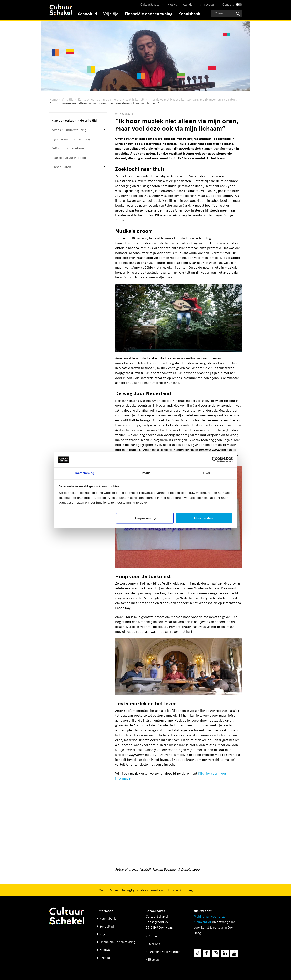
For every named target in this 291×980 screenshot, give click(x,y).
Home (53, 100)
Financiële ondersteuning (149, 14)
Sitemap (153, 960)
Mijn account (208, 5)
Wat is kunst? (135, 100)
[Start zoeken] (238, 14)
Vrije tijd (111, 14)
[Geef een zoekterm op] (227, 13)
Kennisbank (189, 14)
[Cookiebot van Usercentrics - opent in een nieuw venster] (215, 460)
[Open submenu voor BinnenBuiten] (105, 167)
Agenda (188, 5)
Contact (153, 936)
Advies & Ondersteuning (69, 130)
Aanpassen (145, 518)
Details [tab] (146, 473)
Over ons (154, 944)
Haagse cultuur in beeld (69, 158)
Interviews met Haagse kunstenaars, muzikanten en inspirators (193, 100)
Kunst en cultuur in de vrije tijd (100, 100)
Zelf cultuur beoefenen (69, 148)
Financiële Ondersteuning (117, 942)
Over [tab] (207, 473)
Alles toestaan (204, 518)
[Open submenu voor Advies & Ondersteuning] (105, 130)
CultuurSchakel (150, 5)
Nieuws (172, 5)
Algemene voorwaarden (164, 952)
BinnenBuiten (61, 167)
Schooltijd (87, 14)
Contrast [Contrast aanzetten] (228, 5)
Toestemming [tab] (84, 473)
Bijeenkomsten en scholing (71, 139)
